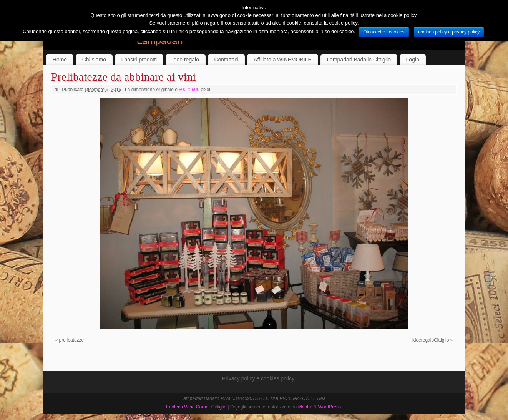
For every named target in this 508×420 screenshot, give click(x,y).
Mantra (305, 407)
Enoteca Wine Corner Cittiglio (196, 407)
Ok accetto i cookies (384, 32)
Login (413, 60)
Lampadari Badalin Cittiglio (359, 60)
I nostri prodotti (139, 60)
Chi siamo (94, 60)
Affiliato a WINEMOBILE (283, 60)
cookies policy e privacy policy (449, 32)
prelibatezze (72, 340)
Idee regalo (186, 60)
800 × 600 (189, 90)
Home (60, 60)
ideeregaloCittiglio (431, 340)
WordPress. (330, 407)
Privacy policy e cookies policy (258, 378)
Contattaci (226, 60)
